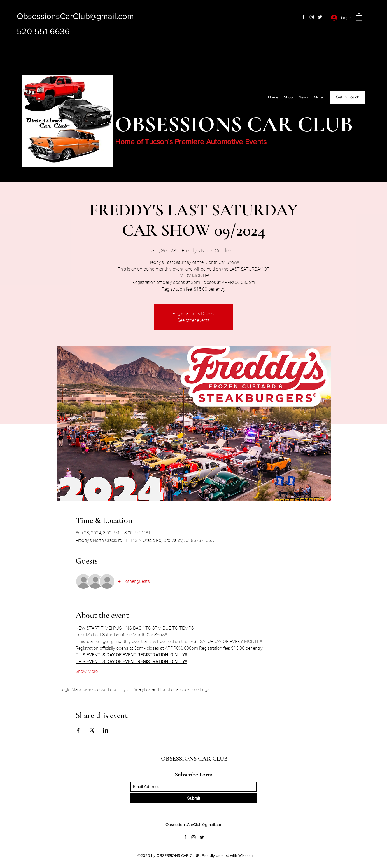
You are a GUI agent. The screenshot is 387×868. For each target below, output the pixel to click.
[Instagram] (312, 17)
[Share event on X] (92, 730)
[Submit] (193, 798)
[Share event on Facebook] (78, 730)
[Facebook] (303, 17)
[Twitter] (320, 17)
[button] (359, 17)
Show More (87, 671)
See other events (194, 320)
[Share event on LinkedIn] (106, 730)
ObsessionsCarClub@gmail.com (75, 16)
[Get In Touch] (347, 97)
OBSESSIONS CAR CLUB (194, 759)
